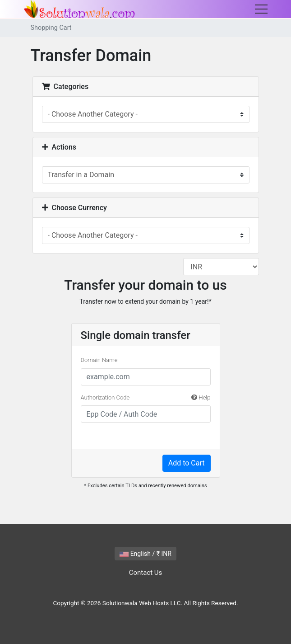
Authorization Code (146, 398)
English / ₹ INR (145, 554)
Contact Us (146, 573)
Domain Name (99, 360)
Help (201, 397)
